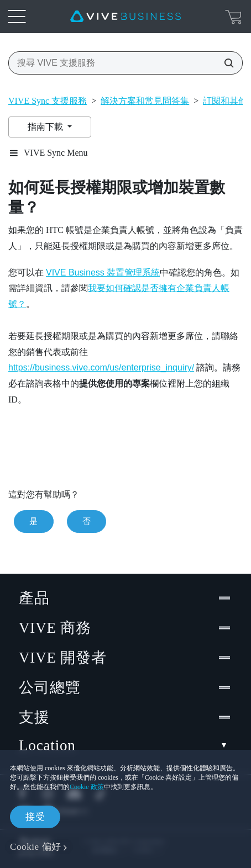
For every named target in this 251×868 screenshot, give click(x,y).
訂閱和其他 (225, 101)
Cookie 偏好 (36, 847)
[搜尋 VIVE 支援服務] (226, 63)
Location (125, 746)
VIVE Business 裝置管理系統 (103, 272)
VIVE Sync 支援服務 (48, 101)
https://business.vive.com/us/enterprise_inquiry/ (101, 367)
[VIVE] (125, 17)
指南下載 (46, 127)
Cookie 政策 (87, 787)
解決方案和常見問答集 (145, 101)
